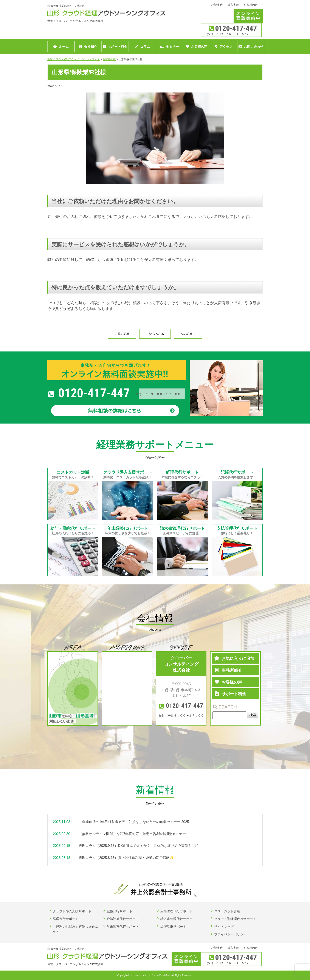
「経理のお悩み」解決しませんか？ (75, 929)
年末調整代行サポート (123, 927)
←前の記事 (122, 334)
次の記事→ (188, 334)
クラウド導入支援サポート (72, 911)
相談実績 (217, 5)
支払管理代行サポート (177, 911)
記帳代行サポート (119, 911)
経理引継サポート (173, 927)
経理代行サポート (66, 919)
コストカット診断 (227, 911)
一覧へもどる (155, 334)
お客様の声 (251, 5)
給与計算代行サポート (123, 919)
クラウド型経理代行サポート (235, 919)
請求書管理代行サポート (178, 919)
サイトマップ (224, 927)
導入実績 (233, 5)
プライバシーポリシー (230, 934)
